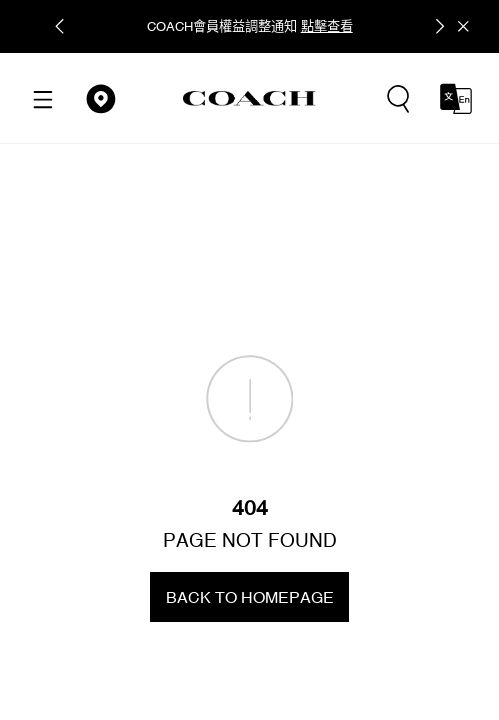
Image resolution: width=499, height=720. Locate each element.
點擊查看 (327, 26)
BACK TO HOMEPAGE (250, 597)
